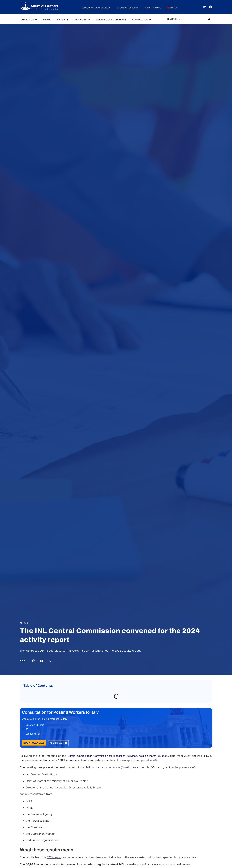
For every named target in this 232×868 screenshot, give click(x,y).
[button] (174, 8)
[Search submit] (209, 19)
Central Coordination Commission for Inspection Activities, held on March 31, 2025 (118, 756)
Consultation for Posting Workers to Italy (60, 712)
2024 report (54, 857)
